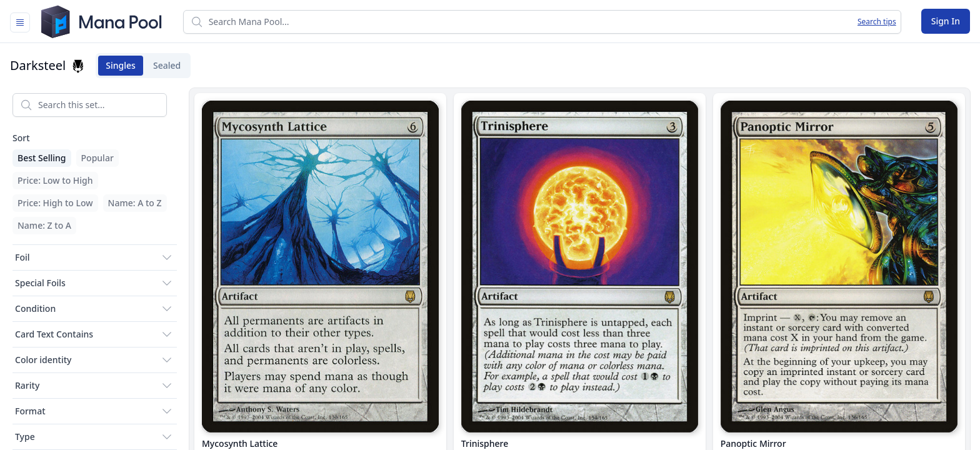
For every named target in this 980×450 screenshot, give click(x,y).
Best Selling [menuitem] (42, 158)
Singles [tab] (124, 66)
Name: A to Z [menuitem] (135, 203)
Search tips (877, 22)
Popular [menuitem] (97, 158)
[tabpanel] (490, 267)
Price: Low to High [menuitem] (55, 180)
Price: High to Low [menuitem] (55, 203)
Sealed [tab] (171, 66)
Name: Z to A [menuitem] (44, 225)
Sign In (946, 21)
